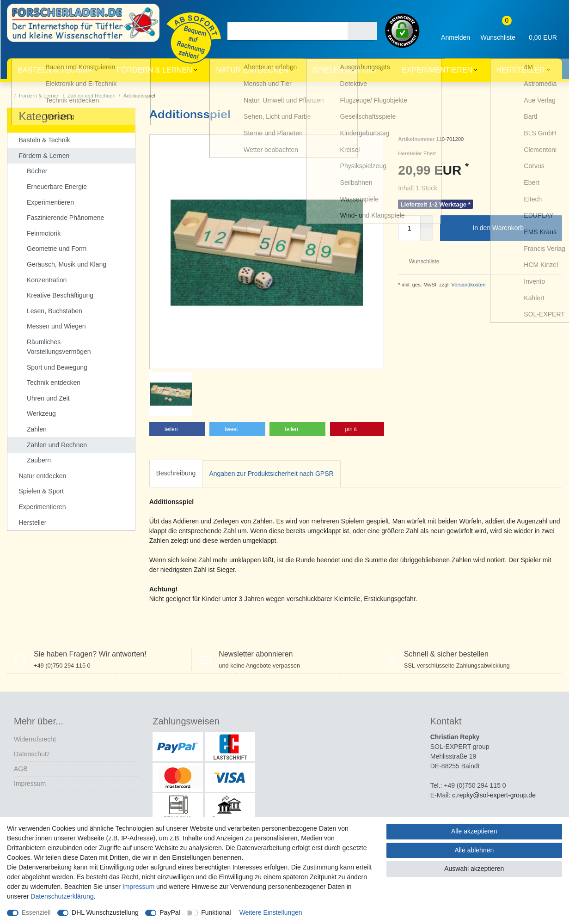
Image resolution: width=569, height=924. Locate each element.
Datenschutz (32, 743)
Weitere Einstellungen (271, 912)
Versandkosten (468, 285)
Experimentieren (437, 70)
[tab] (176, 433)
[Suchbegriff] (288, 31)
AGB (21, 758)
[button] (177, 389)
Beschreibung (176, 432)
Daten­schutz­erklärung (62, 896)
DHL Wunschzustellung (105, 912)
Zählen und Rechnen (92, 96)
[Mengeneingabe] (409, 228)
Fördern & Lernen (154, 70)
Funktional (216, 912)
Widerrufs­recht (35, 728)
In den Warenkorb (514, 228)
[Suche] (362, 31)
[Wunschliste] (498, 31)
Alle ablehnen (474, 850)
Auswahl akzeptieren (474, 869)
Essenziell (36, 912)
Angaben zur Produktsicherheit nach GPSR (271, 433)
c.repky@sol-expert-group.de (494, 784)
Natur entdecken (252, 70)
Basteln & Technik (55, 70)
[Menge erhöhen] (427, 222)
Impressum (30, 772)
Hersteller (521, 70)
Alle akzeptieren (474, 831)
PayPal (170, 912)
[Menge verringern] (427, 235)
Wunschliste (420, 261)
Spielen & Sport (345, 70)
